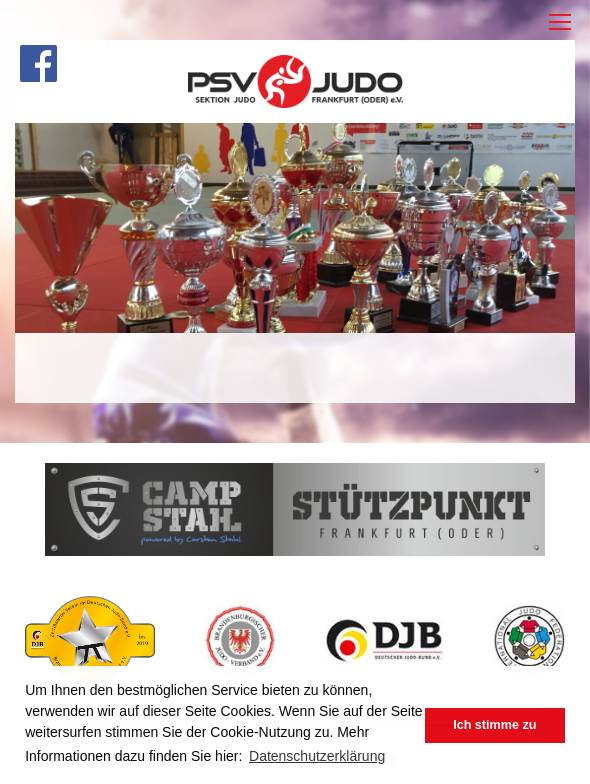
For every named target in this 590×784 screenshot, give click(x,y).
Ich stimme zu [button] (494, 725)
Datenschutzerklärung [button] (317, 756)
